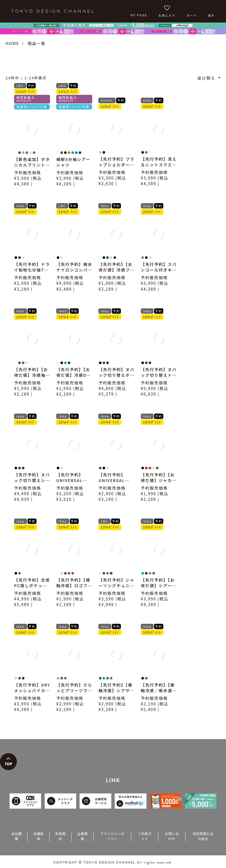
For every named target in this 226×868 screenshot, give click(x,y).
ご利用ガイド (145, 836)
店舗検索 (38, 836)
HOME (12, 43)
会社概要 (16, 836)
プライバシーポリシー (112, 836)
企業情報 (83, 836)
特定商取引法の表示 (203, 836)
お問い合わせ (172, 836)
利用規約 (60, 836)
